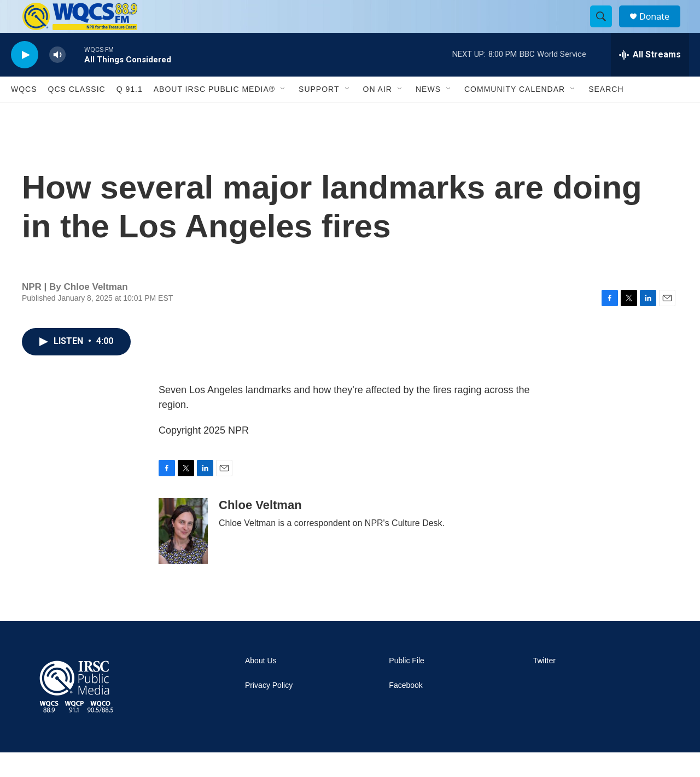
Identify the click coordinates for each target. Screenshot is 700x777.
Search (606, 114)
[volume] (57, 80)
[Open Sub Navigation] (283, 114)
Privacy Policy (269, 710)
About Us (261, 685)
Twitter (544, 685)
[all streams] (650, 79)
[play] (25, 80)
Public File (407, 685)
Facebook (406, 710)
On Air (378, 114)
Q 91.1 (130, 114)
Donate (661, 29)
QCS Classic (77, 114)
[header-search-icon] (606, 29)
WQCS (24, 114)
